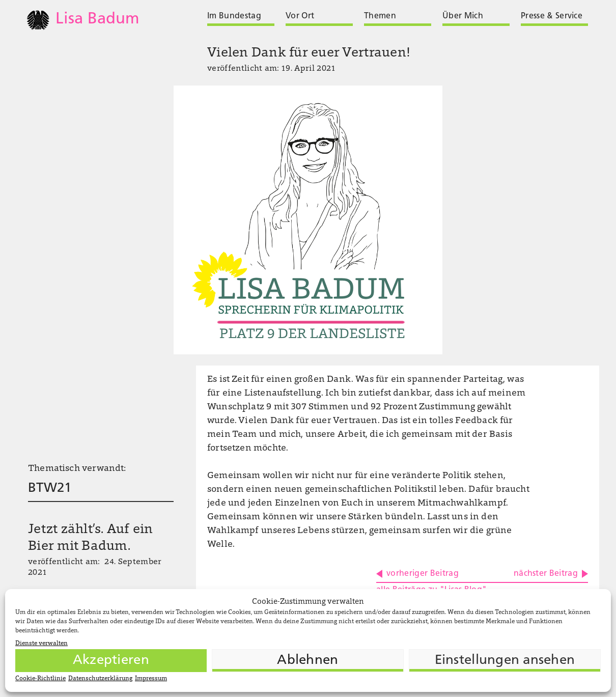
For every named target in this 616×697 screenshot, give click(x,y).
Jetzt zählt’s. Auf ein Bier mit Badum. (91, 539)
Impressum (151, 679)
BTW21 (50, 489)
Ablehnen (307, 661)
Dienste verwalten (41, 644)
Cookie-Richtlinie (40, 679)
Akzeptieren (111, 661)
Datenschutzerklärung (100, 679)
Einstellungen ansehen (505, 661)
